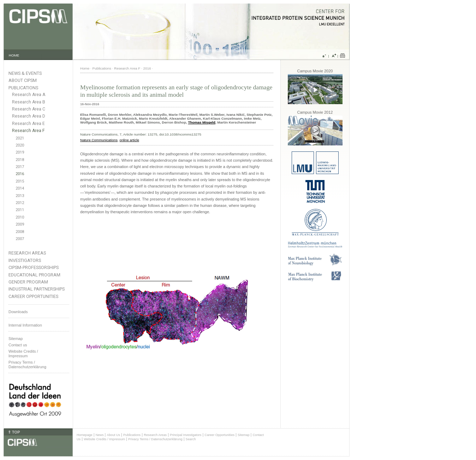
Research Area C (29, 109)
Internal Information (25, 325)
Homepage (85, 435)
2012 (20, 203)
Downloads (18, 312)
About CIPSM (23, 80)
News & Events (25, 73)
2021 (20, 138)
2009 (20, 224)
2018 (20, 160)
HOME (14, 55)
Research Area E (28, 124)
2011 (20, 210)
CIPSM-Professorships (34, 267)
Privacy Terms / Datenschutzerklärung (27, 365)
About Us (113, 435)
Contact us (18, 345)
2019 (20, 152)
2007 (20, 239)
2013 (20, 196)
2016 (20, 174)
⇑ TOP (14, 432)
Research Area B (29, 102)
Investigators (25, 260)
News (100, 435)
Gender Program (28, 282)
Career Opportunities (33, 296)
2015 (20, 181)
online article (129, 140)
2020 (20, 145)
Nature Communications (99, 140)
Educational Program (34, 275)
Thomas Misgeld (201, 122)
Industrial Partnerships (37, 289)
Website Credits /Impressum (23, 354)
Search (191, 439)
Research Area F (28, 131)
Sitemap (16, 339)
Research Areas (27, 253)
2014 (20, 188)
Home (85, 68)
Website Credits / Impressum (104, 439)
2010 (20, 217)
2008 (20, 232)
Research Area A (29, 95)
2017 (20, 167)
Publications (23, 88)
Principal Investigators (186, 435)
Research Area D (29, 116)
